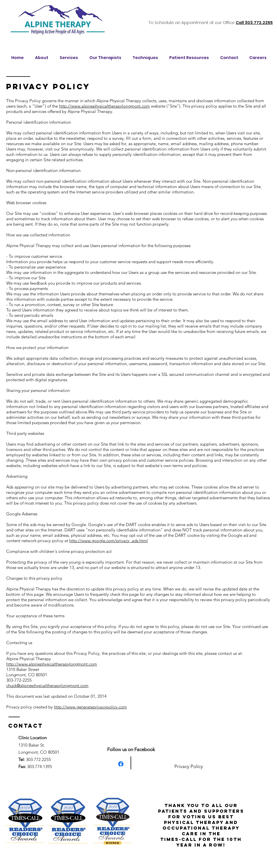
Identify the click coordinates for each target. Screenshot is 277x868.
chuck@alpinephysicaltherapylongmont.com (47, 685)
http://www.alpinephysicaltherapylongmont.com (104, 106)
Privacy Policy (189, 766)
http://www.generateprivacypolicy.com (90, 707)
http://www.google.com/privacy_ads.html (109, 541)
